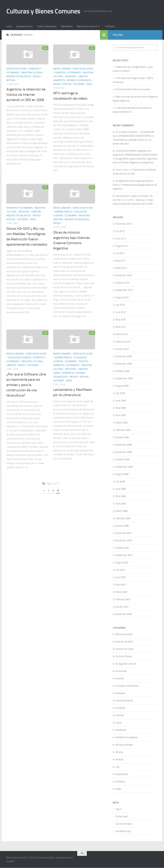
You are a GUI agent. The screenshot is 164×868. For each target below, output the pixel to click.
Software (79, 84)
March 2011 (122, 268)
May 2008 (121, 496)
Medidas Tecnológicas (19, 77)
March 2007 (122, 592)
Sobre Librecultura (46, 26)
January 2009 (122, 438)
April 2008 (121, 504)
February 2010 (123, 342)
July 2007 (120, 570)
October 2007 (122, 548)
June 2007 (121, 577)
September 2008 (124, 467)
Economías (71, 216)
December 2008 (124, 445)
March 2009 (122, 423)
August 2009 (122, 386)
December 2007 (124, 533)
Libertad (83, 77)
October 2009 (122, 371)
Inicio (9, 26)
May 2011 (121, 261)
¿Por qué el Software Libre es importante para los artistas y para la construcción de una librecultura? (26, 385)
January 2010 (122, 349)
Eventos (83, 361)
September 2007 (124, 555)
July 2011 (120, 253)
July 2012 (120, 231)
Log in (119, 809)
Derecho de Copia (124, 649)
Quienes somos (24, 26)
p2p (118, 767)
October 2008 (122, 460)
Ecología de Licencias (20, 358)
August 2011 (122, 246)
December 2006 (124, 614)
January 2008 (122, 526)
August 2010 (122, 298)
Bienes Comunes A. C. (88, 26)
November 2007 (124, 541)
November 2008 (124, 452)
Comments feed (124, 824)
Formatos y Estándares (68, 73)
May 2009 (121, 408)
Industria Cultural (32, 73)
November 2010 (124, 276)
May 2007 (121, 585)
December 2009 (124, 357)
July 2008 (120, 482)
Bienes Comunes (62, 69)
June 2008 (121, 489)
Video (89, 84)
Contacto (109, 26)
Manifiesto (66, 26)
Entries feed (122, 817)
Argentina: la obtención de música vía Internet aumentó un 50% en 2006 (26, 95)
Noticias (11, 80)
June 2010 (121, 312)
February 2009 (123, 430)
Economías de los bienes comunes (133, 89)
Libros (57, 373)
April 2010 (121, 327)
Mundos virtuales (124, 745)
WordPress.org (123, 831)
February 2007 (123, 600)
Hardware (121, 693)
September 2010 (124, 290)
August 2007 (122, 563)
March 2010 (122, 334)
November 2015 (124, 224)
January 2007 (122, 607)
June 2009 (121, 401)
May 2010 (121, 320)
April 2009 (121, 415)
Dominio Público (63, 212)
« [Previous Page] (44, 491)
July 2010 (120, 305)
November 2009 (124, 364)
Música (37, 77)
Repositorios (122, 774)
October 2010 (122, 283)
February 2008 (123, 519)
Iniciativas (71, 77)
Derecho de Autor (16, 69)
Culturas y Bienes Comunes (44, 11)
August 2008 (122, 474)
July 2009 (120, 393)
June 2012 (121, 239)
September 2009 (124, 379)
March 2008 (122, 511)
